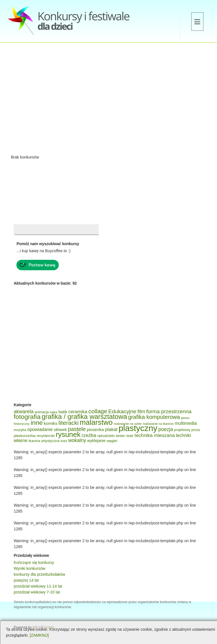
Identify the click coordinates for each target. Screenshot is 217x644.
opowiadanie (40, 429)
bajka (54, 412)
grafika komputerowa (154, 417)
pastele (77, 429)
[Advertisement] (108, 100)
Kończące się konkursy (34, 562)
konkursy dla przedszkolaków (39, 574)
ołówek (60, 430)
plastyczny (138, 428)
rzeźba (89, 435)
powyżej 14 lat (26, 580)
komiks (51, 423)
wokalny (77, 440)
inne (37, 423)
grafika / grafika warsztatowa (84, 416)
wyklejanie (96, 441)
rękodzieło (106, 436)
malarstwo (96, 422)
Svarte (49, 627)
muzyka (20, 430)
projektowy (182, 430)
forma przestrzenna (169, 411)
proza (196, 430)
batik (63, 412)
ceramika (78, 412)
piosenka (95, 429)
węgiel (112, 441)
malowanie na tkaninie (158, 424)
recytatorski (45, 436)
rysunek (68, 434)
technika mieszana (155, 435)
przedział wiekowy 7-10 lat (37, 592)
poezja (166, 429)
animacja (42, 412)
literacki (69, 423)
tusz (64, 441)
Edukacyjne (122, 411)
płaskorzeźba (24, 436)
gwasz (185, 418)
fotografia (27, 417)
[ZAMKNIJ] (39, 635)
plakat (111, 429)
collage (98, 411)
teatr (130, 436)
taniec (121, 436)
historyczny (21, 424)
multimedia (186, 423)
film (141, 412)
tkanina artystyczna (44, 441)
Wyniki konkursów (29, 568)
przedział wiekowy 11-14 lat (38, 586)
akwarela (23, 412)
